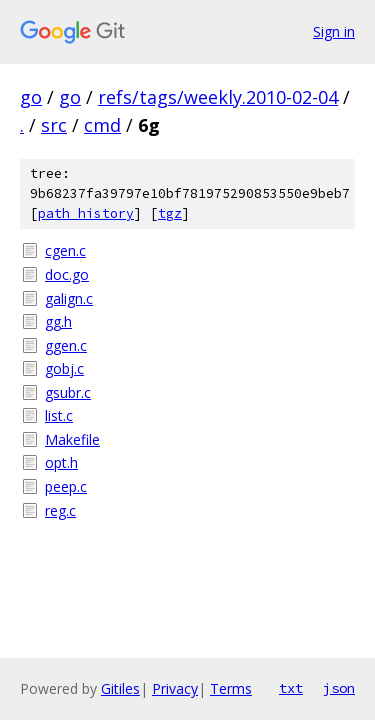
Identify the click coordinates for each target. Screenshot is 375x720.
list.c (59, 415)
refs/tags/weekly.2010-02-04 (218, 97)
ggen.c (66, 345)
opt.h (61, 462)
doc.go (67, 274)
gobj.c (64, 368)
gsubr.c (68, 392)
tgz (170, 213)
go (31, 97)
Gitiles (120, 688)
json (339, 688)
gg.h (58, 321)
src (54, 125)
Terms (231, 688)
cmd (102, 125)
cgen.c (65, 250)
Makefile (72, 439)
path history (86, 213)
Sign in (334, 31)
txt (291, 688)
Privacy (175, 688)
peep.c (66, 486)
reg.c (60, 510)
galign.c (69, 298)
